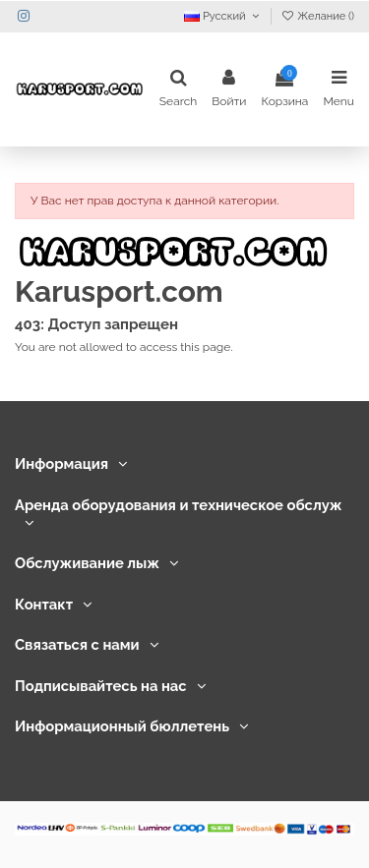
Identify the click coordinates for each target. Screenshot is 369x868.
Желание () (317, 16)
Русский (223, 16)
